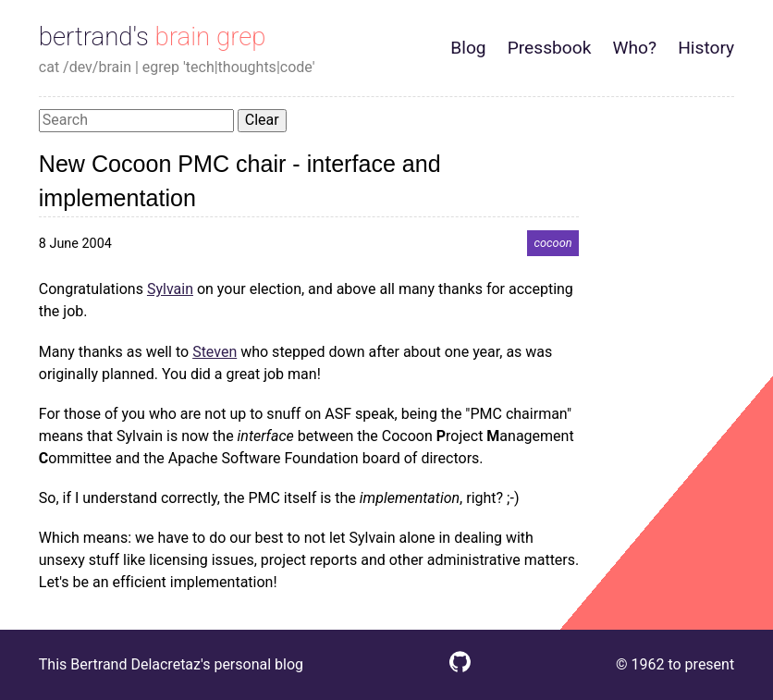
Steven (215, 352)
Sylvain (170, 289)
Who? (635, 48)
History (706, 48)
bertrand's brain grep (153, 37)
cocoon (552, 244)
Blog (468, 48)
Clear (262, 120)
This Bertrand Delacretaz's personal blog (171, 664)
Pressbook (550, 48)
